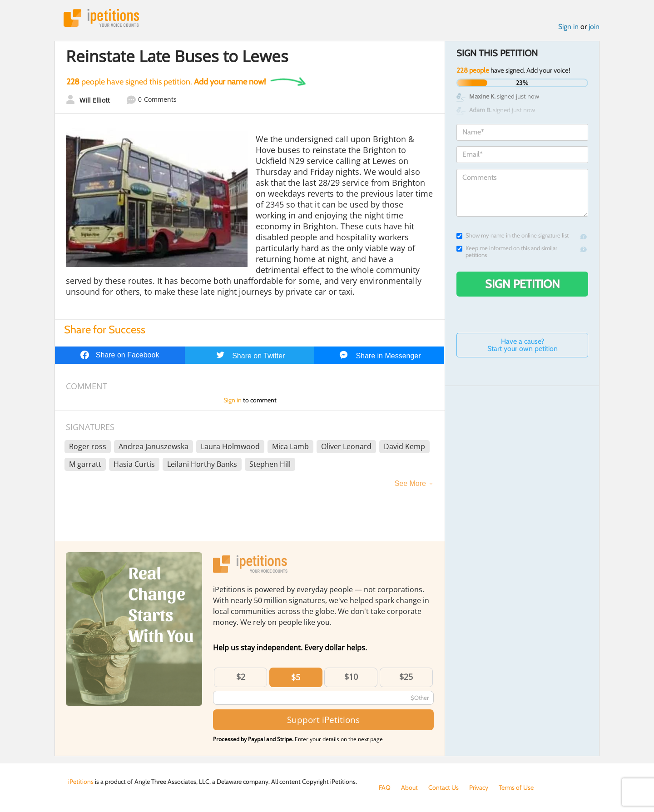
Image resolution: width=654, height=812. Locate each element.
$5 (296, 677)
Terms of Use (516, 787)
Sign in (568, 27)
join (594, 27)
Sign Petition (523, 284)
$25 (406, 677)
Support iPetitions (323, 720)
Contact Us (443, 787)
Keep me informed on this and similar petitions (507, 252)
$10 (351, 677)
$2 (241, 677)
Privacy (479, 787)
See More (410, 483)
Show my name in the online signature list (513, 235)
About (409, 787)
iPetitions (101, 18)
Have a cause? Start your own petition (523, 345)
